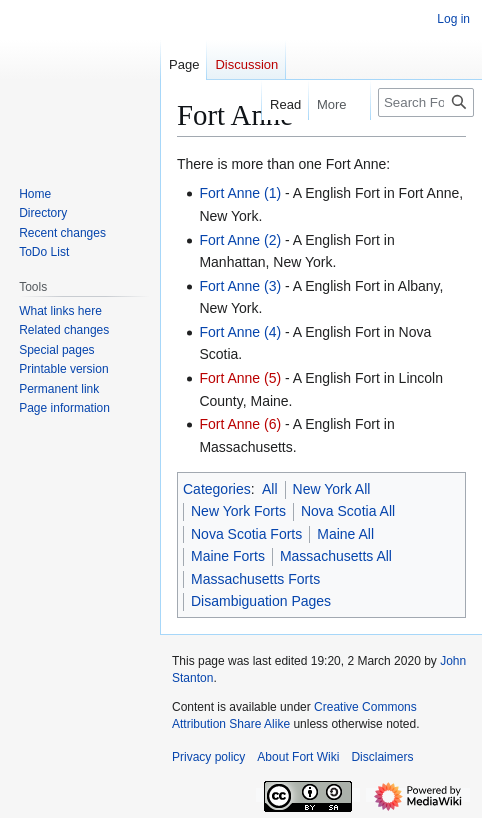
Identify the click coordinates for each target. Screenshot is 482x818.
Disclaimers (382, 757)
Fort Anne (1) (240, 193)
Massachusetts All (336, 556)
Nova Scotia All (348, 511)
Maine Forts (228, 556)
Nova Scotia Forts (246, 534)
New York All (332, 489)
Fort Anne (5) (240, 378)
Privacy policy (208, 757)
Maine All (345, 534)
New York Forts (238, 511)
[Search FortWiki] (426, 102)
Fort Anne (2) (240, 240)
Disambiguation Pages (261, 601)
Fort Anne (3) (240, 286)
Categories (217, 489)
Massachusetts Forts (255, 579)
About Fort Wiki (298, 757)
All (270, 489)
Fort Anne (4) (240, 332)
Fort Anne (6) (240, 424)
